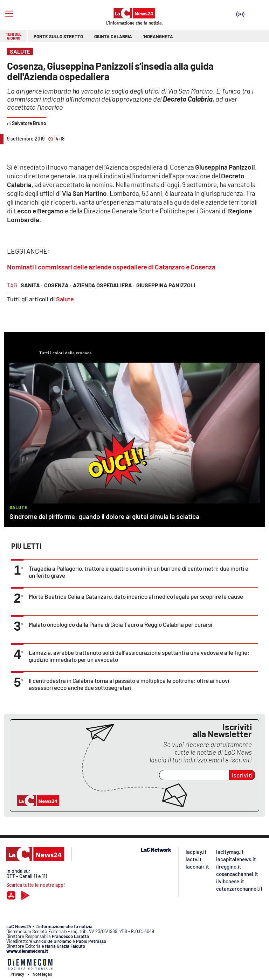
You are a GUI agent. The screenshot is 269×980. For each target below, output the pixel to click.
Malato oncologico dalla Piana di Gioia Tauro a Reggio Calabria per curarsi (120, 624)
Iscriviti (242, 775)
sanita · (32, 285)
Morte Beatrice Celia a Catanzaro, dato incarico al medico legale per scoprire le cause (136, 596)
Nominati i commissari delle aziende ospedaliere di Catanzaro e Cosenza (111, 267)
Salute (65, 299)
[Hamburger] (9, 14)
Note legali (42, 974)
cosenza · (58, 285)
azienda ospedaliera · (104, 285)
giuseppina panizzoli (166, 285)
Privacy (17, 974)
